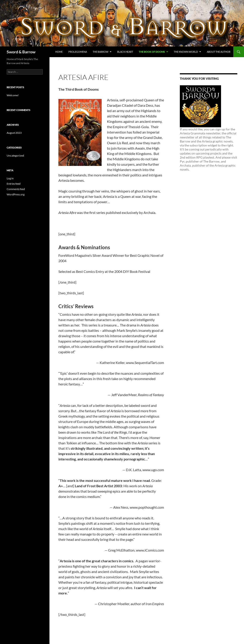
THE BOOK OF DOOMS (152, 52)
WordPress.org (16, 194)
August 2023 (14, 133)
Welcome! (13, 95)
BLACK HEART (125, 52)
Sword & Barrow (21, 52)
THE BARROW (100, 52)
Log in (10, 178)
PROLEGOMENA (78, 52)
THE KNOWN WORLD (186, 52)
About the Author (219, 52)
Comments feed (16, 189)
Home (59, 52)
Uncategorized (15, 156)
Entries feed (14, 184)
